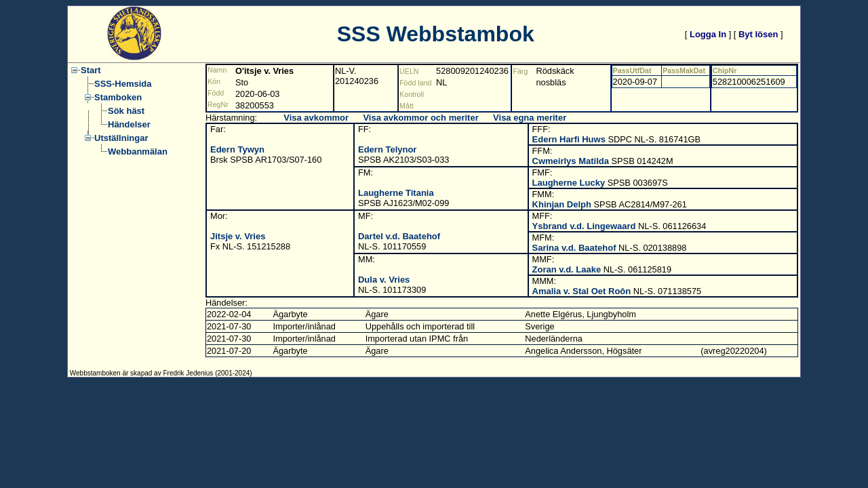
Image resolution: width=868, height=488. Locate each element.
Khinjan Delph (562, 204)
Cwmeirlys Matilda (571, 161)
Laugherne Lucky (569, 183)
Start (91, 70)
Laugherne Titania (396, 193)
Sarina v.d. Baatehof (574, 248)
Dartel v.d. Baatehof (399, 236)
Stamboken (118, 97)
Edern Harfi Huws (569, 139)
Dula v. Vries (384, 280)
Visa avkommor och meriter (420, 118)
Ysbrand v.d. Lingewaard (584, 226)
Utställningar (121, 138)
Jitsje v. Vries (238, 236)
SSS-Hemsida (123, 84)
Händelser (129, 124)
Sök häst (126, 111)
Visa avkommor (316, 118)
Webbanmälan (138, 151)
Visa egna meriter (530, 118)
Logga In (708, 34)
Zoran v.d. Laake (567, 269)
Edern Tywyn (237, 149)
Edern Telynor (387, 149)
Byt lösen (758, 34)
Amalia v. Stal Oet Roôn (582, 291)
